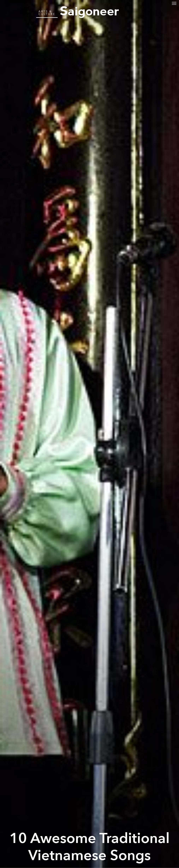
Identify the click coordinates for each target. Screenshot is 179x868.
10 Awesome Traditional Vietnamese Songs (90, 847)
